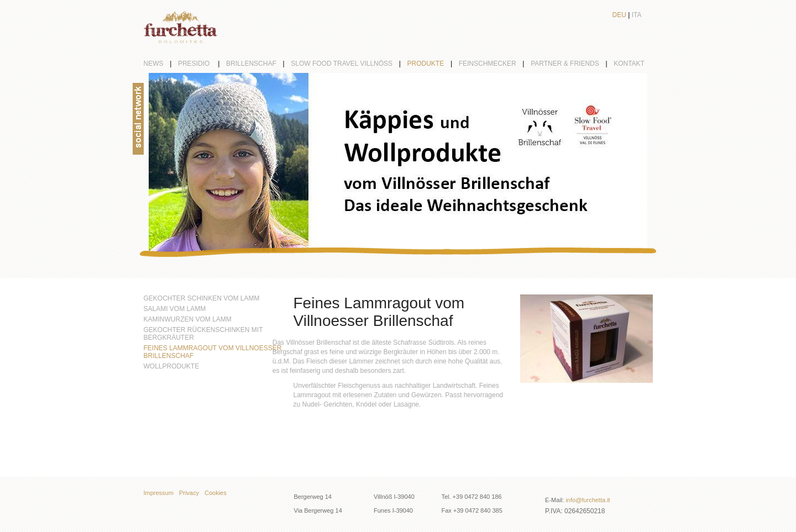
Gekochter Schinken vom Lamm (202, 298)
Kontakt (629, 64)
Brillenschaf (258, 64)
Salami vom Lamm (175, 309)
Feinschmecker (495, 64)
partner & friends (572, 64)
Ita (637, 15)
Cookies (216, 493)
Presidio (202, 64)
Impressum (159, 493)
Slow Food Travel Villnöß (349, 64)
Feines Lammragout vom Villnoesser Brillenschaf (213, 352)
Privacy (189, 493)
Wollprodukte (172, 366)
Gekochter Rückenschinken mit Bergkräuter (203, 334)
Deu (619, 15)
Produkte (433, 64)
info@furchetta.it (588, 500)
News (161, 64)
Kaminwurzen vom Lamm (188, 319)
